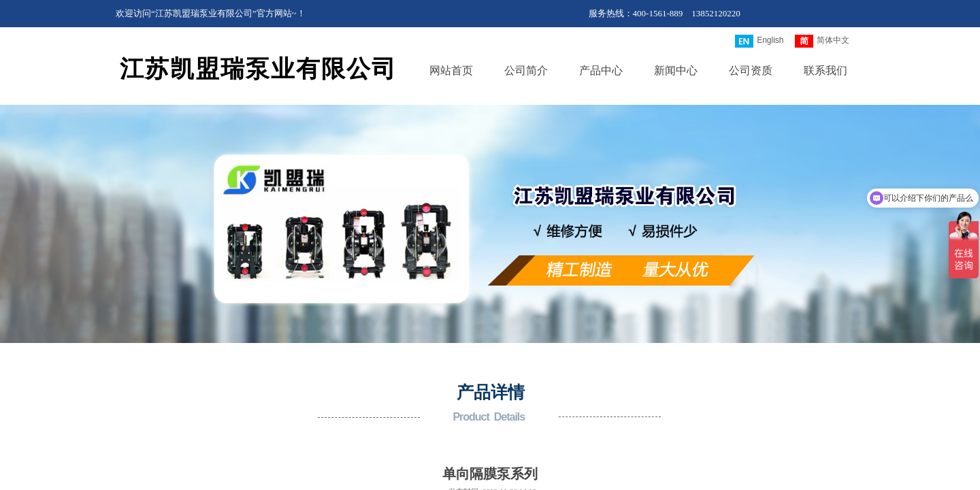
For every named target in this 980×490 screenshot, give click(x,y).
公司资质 (751, 70)
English (759, 41)
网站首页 (451, 70)
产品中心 (601, 70)
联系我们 (826, 70)
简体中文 (822, 41)
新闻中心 (676, 70)
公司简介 (526, 70)
